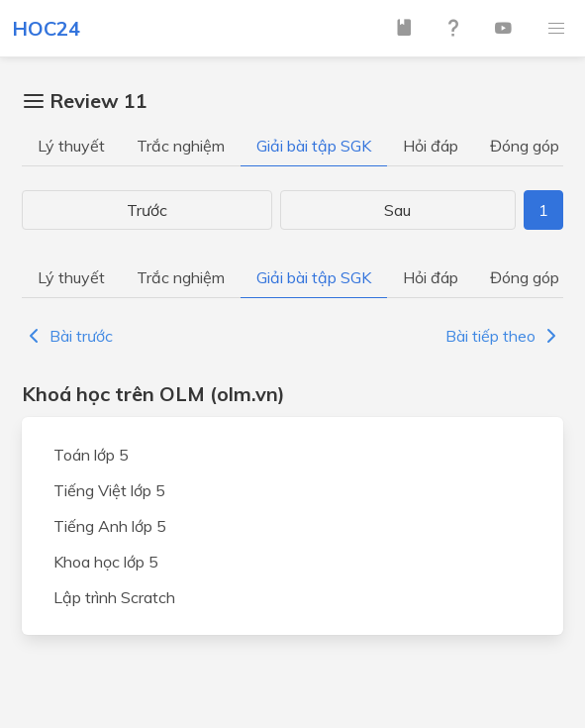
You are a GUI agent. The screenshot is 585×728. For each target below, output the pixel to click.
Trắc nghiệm (181, 146)
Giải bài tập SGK (314, 146)
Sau (397, 210)
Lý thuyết (71, 146)
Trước (147, 210)
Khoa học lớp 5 (106, 562)
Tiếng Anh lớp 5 (110, 526)
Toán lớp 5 (91, 455)
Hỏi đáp (431, 146)
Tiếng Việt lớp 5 (109, 490)
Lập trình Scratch (114, 597)
